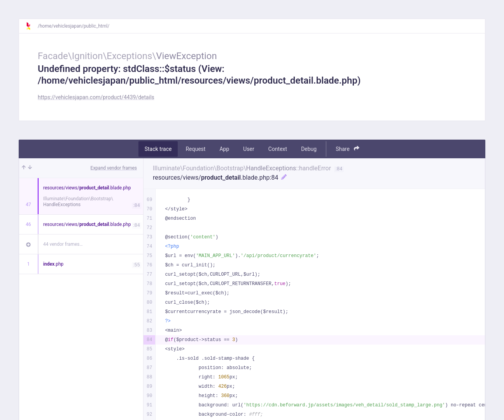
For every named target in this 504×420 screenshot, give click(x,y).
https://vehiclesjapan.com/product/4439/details (96, 97)
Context (278, 149)
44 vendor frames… (63, 244)
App (224, 149)
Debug (309, 149)
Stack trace (158, 149)
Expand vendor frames (114, 168)
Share (347, 149)
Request (195, 149)
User (248, 149)
